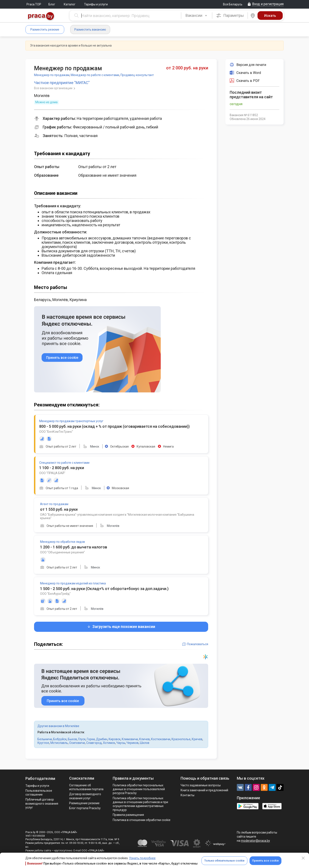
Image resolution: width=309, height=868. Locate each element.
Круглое (43, 743)
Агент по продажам (54, 504)
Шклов (145, 743)
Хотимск (109, 743)
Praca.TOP (34, 4)
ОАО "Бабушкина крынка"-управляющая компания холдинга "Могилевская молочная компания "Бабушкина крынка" (117, 516)
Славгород (94, 743)
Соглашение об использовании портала (86, 787)
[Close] (303, 858)
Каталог (70, 4)
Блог (52, 4)
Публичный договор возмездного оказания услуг (42, 803)
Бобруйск (60, 739)
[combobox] (197, 16)
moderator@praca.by (255, 841)
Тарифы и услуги (96, 4)
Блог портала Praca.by (85, 808)
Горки (91, 739)
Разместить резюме (45, 30)
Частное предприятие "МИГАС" (62, 83)
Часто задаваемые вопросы (201, 785)
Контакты (187, 795)
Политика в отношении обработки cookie (142, 820)
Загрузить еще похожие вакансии (121, 627)
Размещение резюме (84, 803)
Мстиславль (59, 743)
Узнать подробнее (142, 858)
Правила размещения (128, 815)
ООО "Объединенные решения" (62, 552)
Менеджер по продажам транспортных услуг (71, 421)
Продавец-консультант (137, 75)
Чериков (133, 743)
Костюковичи (161, 739)
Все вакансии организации (54, 88)
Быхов (72, 739)
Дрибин (102, 739)
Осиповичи (77, 743)
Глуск (82, 739)
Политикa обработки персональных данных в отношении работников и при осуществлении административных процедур (140, 804)
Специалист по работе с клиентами (64, 463)
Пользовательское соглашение (39, 793)
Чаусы (121, 743)
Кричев (197, 739)
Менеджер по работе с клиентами (95, 75)
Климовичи (130, 739)
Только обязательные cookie (224, 861)
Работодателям (40, 778)
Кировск (115, 739)
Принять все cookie (265, 861)
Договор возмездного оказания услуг (85, 796)
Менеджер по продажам (52, 75)
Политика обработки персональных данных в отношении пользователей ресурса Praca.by (139, 789)
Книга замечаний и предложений (204, 790)
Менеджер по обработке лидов (62, 542)
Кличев (144, 739)
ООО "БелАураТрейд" (55, 594)
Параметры (230, 16)
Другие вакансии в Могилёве (58, 726)
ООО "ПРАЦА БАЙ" (52, 473)
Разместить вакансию (90, 30)
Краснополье (181, 739)
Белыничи (45, 739)
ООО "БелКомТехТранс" (56, 432)
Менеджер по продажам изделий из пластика (73, 583)
